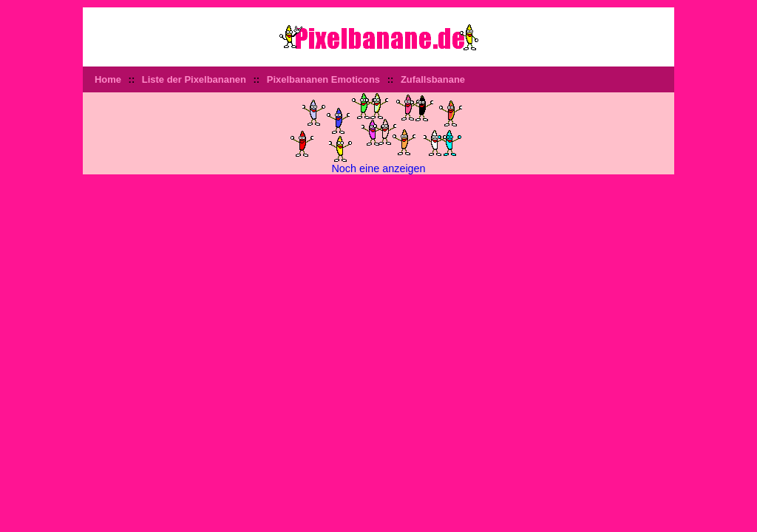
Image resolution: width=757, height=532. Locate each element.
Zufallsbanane (433, 79)
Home (108, 79)
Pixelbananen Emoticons (323, 79)
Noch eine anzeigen (378, 168)
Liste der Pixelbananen (194, 79)
